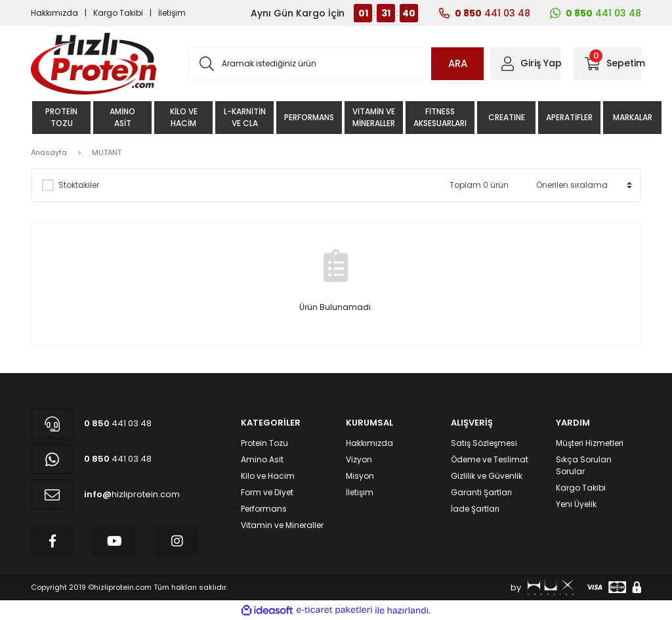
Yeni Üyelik (576, 504)
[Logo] (94, 64)
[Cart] (607, 64)
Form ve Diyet (267, 492)
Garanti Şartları (481, 492)
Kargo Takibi (118, 13)
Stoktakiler (79, 185)
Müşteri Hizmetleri (590, 443)
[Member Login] (525, 64)
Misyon (360, 476)
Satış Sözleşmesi (484, 443)
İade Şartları (475, 509)
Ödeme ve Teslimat (490, 459)
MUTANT (107, 152)
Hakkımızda (54, 13)
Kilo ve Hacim (268, 476)
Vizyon (359, 459)
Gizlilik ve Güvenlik (487, 476)
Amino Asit (262, 459)
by (542, 587)
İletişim (172, 13)
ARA (458, 63)
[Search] (336, 64)
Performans (264, 509)
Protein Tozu (264, 443)
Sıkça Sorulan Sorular (584, 465)
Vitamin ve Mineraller (282, 525)
